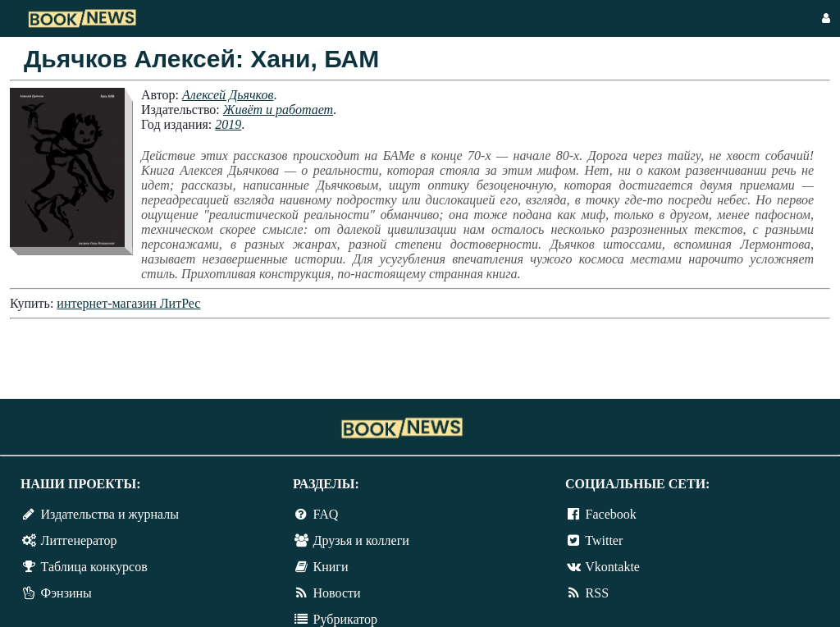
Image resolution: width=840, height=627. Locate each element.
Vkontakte (612, 567)
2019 (228, 124)
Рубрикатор (345, 619)
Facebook (611, 514)
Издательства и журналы (110, 514)
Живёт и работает (278, 110)
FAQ (326, 514)
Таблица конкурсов (94, 567)
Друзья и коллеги (361, 540)
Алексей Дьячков (228, 95)
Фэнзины (66, 593)
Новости (337, 593)
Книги (331, 567)
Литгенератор (79, 540)
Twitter (604, 540)
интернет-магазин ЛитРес (128, 303)
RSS (597, 593)
